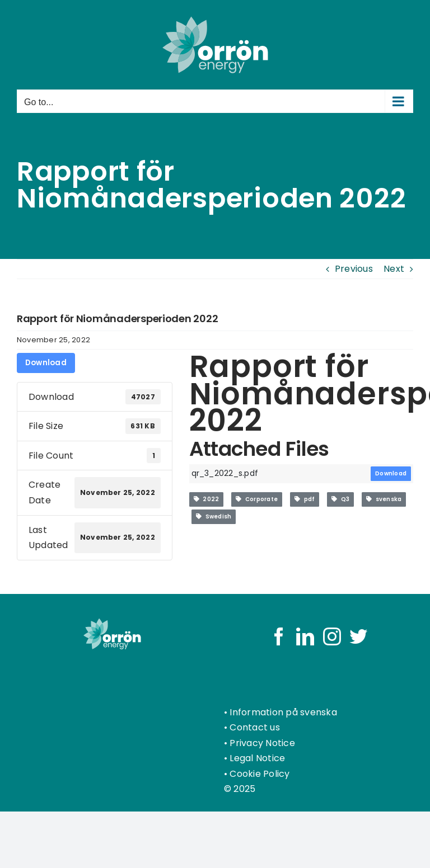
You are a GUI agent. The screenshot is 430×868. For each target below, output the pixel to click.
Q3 (340, 499)
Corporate (257, 499)
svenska (384, 499)
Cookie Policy (260, 774)
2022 (207, 499)
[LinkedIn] (305, 636)
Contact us (254, 727)
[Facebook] (279, 636)
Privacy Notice (262, 743)
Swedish (214, 516)
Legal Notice (257, 758)
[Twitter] (358, 636)
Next (394, 269)
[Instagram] (332, 636)
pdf (305, 499)
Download (46, 363)
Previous (354, 269)
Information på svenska (283, 712)
